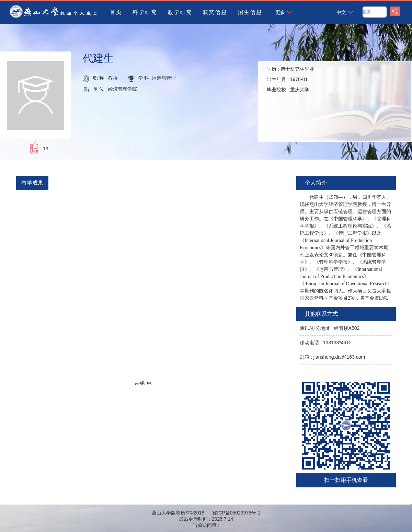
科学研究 (145, 12)
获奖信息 (215, 12)
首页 (116, 12)
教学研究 (180, 12)
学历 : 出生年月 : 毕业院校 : (290, 79)
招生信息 (250, 12)
